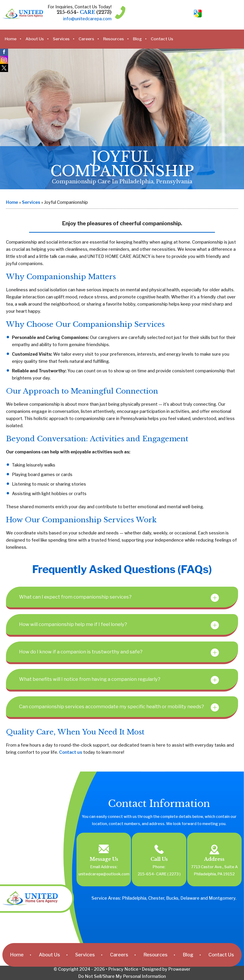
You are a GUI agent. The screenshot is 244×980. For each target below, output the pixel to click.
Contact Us (162, 39)
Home (11, 39)
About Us (35, 39)
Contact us (71, 752)
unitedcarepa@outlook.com (104, 874)
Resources (114, 39)
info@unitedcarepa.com (87, 19)
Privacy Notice (123, 969)
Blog (137, 39)
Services (61, 39)
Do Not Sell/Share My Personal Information (122, 976)
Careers (86, 39)
